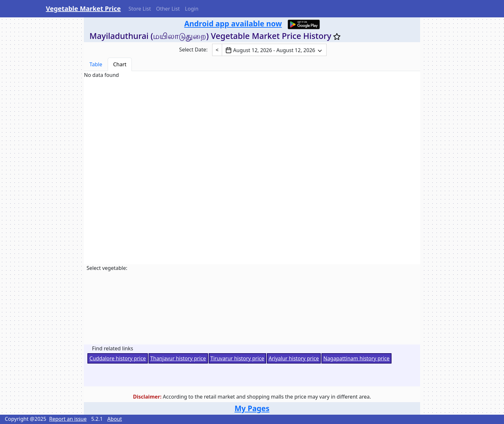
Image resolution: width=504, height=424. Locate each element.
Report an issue (68, 419)
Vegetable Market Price (83, 9)
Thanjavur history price (178, 358)
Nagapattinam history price (356, 358)
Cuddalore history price (117, 358)
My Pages (252, 408)
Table (96, 64)
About (115, 419)
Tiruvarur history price (237, 358)
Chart (120, 64)
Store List (140, 9)
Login (192, 9)
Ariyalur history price (294, 358)
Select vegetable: (107, 268)
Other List (168, 9)
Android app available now (233, 23)
